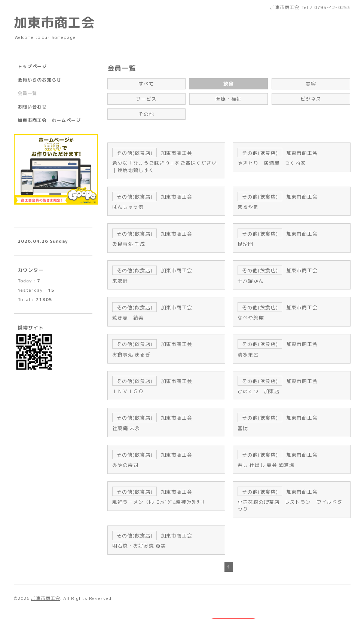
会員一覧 (27, 93)
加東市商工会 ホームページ (49, 120)
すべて (146, 83)
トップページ (32, 66)
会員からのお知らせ (39, 80)
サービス (146, 98)
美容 (311, 83)
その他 (146, 112)
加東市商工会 (54, 22)
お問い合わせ (32, 107)
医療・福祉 (229, 98)
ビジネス (311, 98)
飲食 (229, 83)
